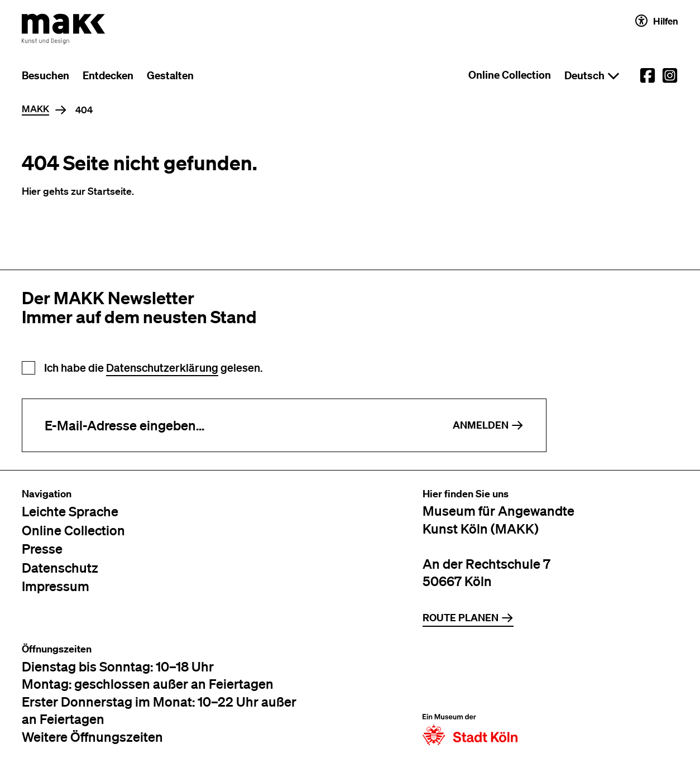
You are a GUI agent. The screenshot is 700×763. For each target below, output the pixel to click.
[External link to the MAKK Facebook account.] (648, 75)
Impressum (56, 586)
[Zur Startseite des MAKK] (64, 29)
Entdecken (108, 75)
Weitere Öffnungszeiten (92, 736)
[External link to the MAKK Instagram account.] (670, 75)
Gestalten (170, 75)
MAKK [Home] (35, 109)
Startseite (110, 191)
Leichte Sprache (70, 511)
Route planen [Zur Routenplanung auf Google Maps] (468, 618)
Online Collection (510, 75)
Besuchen (45, 75)
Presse (42, 548)
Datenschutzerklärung (162, 368)
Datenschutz (60, 567)
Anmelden (488, 425)
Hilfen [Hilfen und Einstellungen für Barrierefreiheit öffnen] (657, 21)
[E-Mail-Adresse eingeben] (226, 425)
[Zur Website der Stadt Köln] (470, 694)
